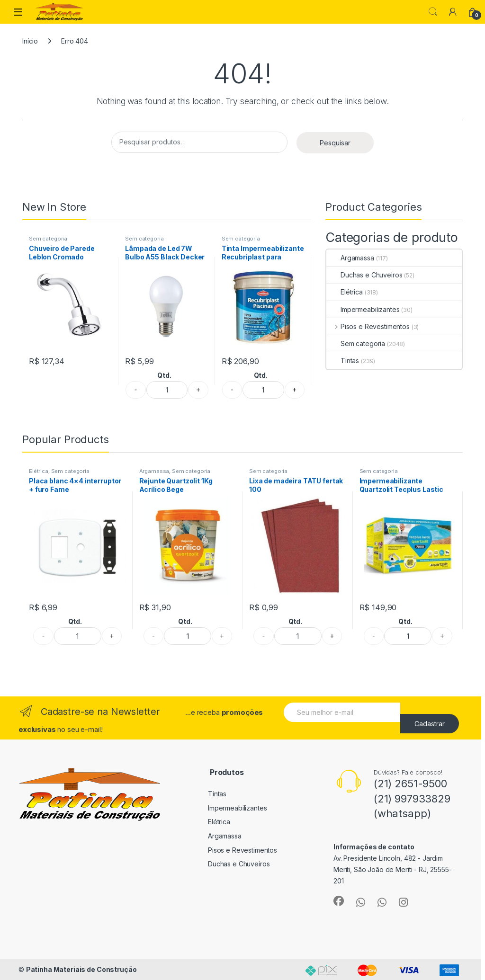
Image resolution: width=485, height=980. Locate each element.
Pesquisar (335, 143)
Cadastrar (430, 724)
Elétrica (345, 292)
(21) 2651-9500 (410, 784)
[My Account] (453, 12)
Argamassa (350, 258)
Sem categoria (48, 239)
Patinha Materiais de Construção (81, 969)
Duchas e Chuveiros (364, 275)
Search (433, 12)
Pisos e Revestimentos (368, 326)
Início (30, 41)
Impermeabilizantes (363, 309)
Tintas (343, 361)
